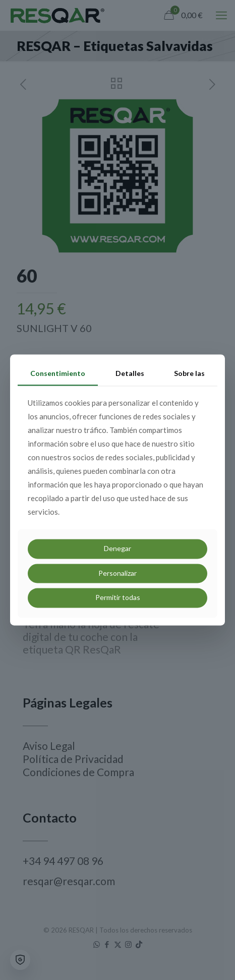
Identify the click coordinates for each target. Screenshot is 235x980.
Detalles (130, 373)
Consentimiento (58, 373)
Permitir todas (118, 598)
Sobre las (189, 373)
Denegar (117, 548)
